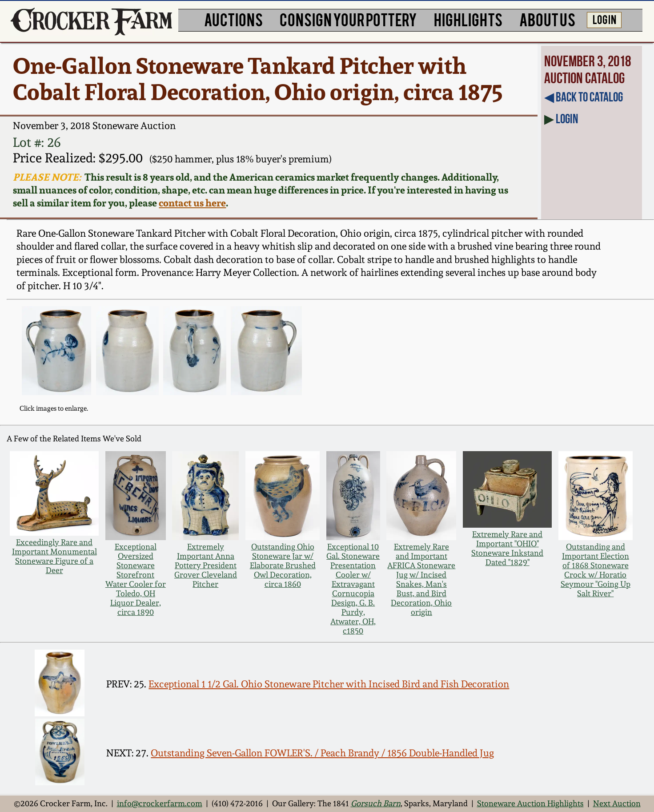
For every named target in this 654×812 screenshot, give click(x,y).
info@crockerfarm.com (160, 803)
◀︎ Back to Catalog (584, 97)
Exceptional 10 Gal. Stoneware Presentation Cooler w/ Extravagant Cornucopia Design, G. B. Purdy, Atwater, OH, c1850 (353, 589)
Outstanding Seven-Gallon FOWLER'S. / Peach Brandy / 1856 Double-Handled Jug (322, 753)
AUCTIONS (233, 19)
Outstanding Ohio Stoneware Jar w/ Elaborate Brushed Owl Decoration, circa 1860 (283, 565)
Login (567, 119)
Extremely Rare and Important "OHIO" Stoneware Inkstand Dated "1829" (507, 548)
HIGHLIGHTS (468, 19)
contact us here (192, 203)
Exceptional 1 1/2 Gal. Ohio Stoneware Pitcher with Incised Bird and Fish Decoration (329, 684)
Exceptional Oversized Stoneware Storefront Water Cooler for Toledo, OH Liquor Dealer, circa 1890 (136, 579)
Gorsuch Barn (376, 803)
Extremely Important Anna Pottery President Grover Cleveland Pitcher (206, 565)
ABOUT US (547, 19)
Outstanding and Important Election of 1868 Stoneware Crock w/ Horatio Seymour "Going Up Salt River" (596, 570)
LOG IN (604, 19)
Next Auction (617, 803)
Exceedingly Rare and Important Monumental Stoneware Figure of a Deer (54, 556)
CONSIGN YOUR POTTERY (348, 19)
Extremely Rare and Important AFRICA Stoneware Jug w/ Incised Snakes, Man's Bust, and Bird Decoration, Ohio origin (421, 579)
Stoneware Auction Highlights (530, 803)
